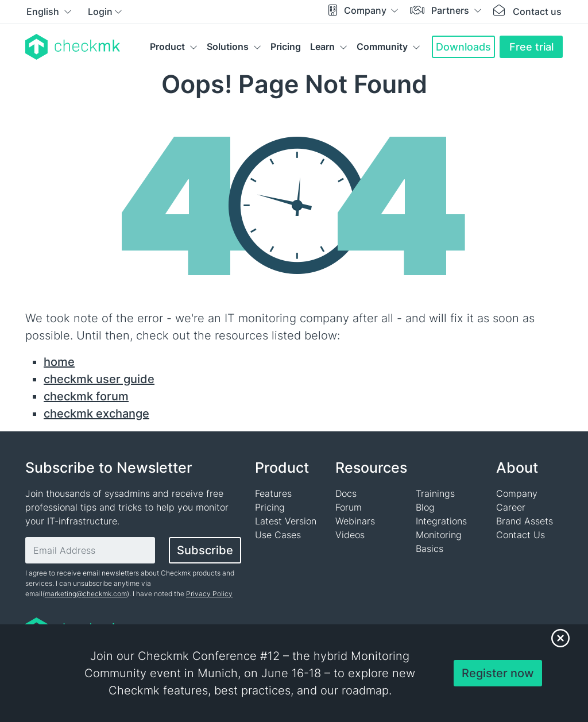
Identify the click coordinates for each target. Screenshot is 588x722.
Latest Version (286, 521)
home (59, 362)
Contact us (537, 11)
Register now (498, 673)
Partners (451, 10)
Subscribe (205, 550)
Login (100, 11)
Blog (425, 507)
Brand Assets (525, 521)
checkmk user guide (99, 379)
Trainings (435, 493)
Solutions (228, 47)
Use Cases (278, 535)
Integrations (441, 521)
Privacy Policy (209, 594)
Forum (349, 507)
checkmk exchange (96, 414)
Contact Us (521, 535)
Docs (346, 493)
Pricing (286, 47)
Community (382, 47)
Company (366, 10)
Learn (322, 47)
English (44, 11)
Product (167, 47)
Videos (350, 535)
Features (273, 493)
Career (511, 507)
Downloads (463, 47)
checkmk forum (86, 396)
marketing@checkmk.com (86, 594)
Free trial (531, 47)
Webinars (355, 521)
